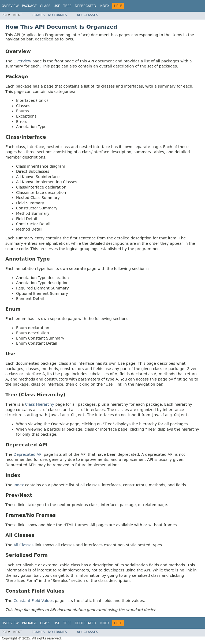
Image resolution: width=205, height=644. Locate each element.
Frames (38, 15)
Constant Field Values (34, 601)
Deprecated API (28, 454)
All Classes (87, 15)
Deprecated (85, 6)
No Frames (57, 15)
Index (105, 6)
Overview (10, 6)
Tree (67, 6)
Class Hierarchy (40, 404)
